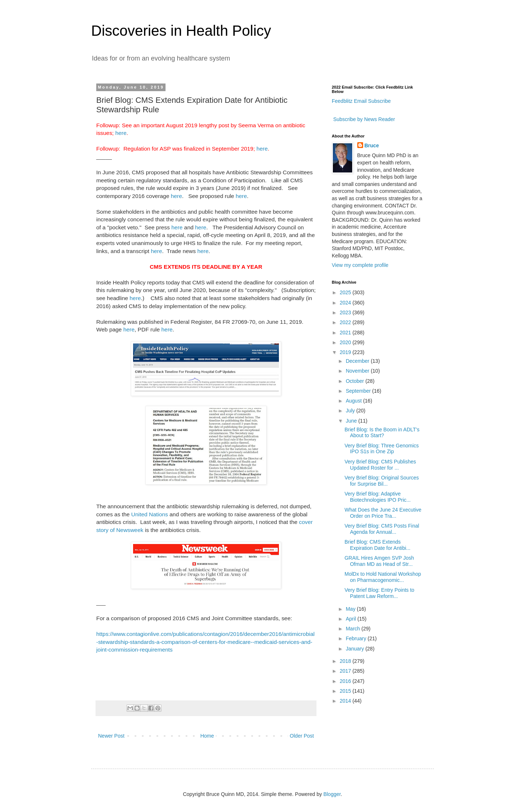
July (351, 411)
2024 (346, 303)
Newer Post (111, 736)
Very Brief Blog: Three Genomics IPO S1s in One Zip (382, 449)
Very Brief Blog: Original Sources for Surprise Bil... (382, 481)
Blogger (332, 794)
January (355, 649)
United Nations (150, 514)
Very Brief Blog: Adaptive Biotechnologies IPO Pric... (378, 497)
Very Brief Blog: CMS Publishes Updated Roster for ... (380, 465)
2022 (346, 322)
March (353, 629)
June (352, 421)
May (351, 609)
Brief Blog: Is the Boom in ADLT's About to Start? (382, 433)
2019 (346, 352)
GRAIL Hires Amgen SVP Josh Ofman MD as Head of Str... (379, 561)
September (359, 391)
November (358, 371)
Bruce (372, 145)
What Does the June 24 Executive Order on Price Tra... (383, 513)
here (121, 133)
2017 (346, 671)
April (351, 619)
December (358, 361)
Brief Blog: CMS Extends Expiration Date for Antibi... (378, 545)
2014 (346, 701)
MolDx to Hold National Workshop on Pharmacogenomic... (383, 577)
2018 (346, 661)
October (355, 381)
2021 (346, 333)
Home (207, 736)
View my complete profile (360, 265)
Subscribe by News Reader (363, 119)
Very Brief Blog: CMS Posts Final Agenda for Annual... (382, 529)
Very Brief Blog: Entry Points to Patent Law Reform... (379, 593)
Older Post (302, 736)
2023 (346, 312)
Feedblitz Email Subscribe (361, 101)
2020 (346, 342)
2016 (346, 681)
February (357, 638)
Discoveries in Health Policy (181, 31)
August (354, 401)
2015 (346, 691)
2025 (346, 292)
